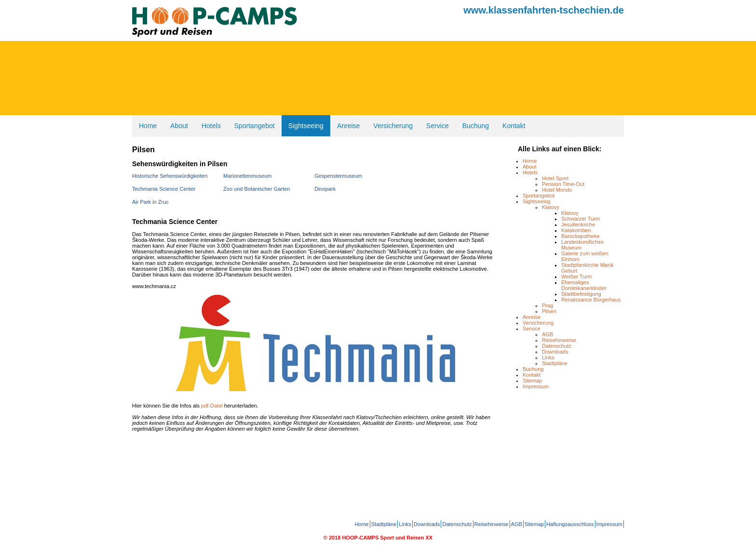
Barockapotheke (580, 236)
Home (148, 126)
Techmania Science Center (164, 189)
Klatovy (551, 207)
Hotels (211, 126)
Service (438, 126)
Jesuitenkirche (578, 224)
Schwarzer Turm (580, 219)
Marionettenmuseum (247, 176)
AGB (547, 334)
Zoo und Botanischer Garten (256, 189)
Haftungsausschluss (570, 524)
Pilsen (549, 311)
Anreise (348, 126)
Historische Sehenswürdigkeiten (170, 176)
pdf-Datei (212, 406)
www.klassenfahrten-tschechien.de (544, 10)
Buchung (476, 126)
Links (548, 357)
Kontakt (514, 126)
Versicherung (393, 126)
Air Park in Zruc (150, 202)
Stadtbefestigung (581, 294)
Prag (547, 305)
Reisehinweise (559, 340)
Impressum (536, 386)
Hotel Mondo (557, 190)
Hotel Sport (555, 178)
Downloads (555, 352)
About (179, 126)
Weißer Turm (576, 277)
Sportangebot (255, 126)
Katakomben (576, 230)
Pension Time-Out (563, 184)
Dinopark (325, 189)
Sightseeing (306, 126)
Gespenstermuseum (338, 176)
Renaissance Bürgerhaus (591, 300)
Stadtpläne (555, 363)
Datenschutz (557, 346)
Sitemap (532, 381)
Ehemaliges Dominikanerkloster (584, 285)
